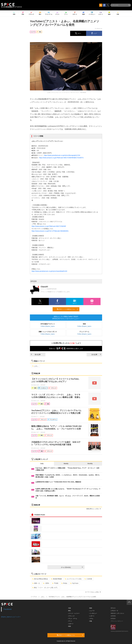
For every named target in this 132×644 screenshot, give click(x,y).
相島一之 (36, 583)
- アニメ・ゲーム (72, 619)
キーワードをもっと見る (93, 592)
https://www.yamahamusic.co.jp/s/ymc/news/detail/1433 (49, 271)
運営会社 (113, 608)
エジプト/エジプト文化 (73, 579)
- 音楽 (69, 608)
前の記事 (36, 355)
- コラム (91, 619)
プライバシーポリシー (117, 621)
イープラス (34, 597)
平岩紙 (55, 583)
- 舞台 (69, 611)
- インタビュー (93, 613)
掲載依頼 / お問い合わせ (117, 613)
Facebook (8, 609)
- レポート (92, 616)
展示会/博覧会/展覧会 (40, 579)
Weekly (66, 464)
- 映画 (69, 626)
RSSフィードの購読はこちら (67, 309)
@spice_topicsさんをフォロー (11, 617)
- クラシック (71, 616)
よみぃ (35, 366)
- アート (70, 621)
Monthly (90, 464)
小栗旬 (46, 583)
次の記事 (96, 355)
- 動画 (90, 608)
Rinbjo (64, 583)
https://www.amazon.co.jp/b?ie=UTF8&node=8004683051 (50, 231)
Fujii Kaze (74, 583)
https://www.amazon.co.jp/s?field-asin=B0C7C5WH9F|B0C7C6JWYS (61, 158)
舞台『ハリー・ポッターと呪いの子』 (46, 588)
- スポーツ (70, 624)
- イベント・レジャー (74, 613)
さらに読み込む (72, 567)
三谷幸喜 (88, 579)
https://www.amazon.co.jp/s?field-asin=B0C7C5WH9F (49, 226)
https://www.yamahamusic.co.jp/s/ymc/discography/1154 (62, 155)
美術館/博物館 (56, 579)
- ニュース (92, 611)
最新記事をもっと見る (93, 509)
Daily (42, 464)
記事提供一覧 (114, 611)
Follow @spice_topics (48, 326)
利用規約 (113, 619)
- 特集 (90, 621)
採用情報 (113, 616)
